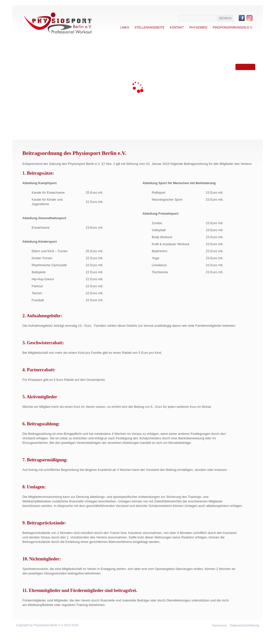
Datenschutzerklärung (245, 625)
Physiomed (198, 28)
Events (34, 102)
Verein (34, 79)
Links (125, 28)
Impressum (219, 625)
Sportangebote (43, 91)
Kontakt (177, 28)
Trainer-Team (40, 114)
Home (33, 67)
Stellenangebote (149, 28)
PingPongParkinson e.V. (233, 28)
